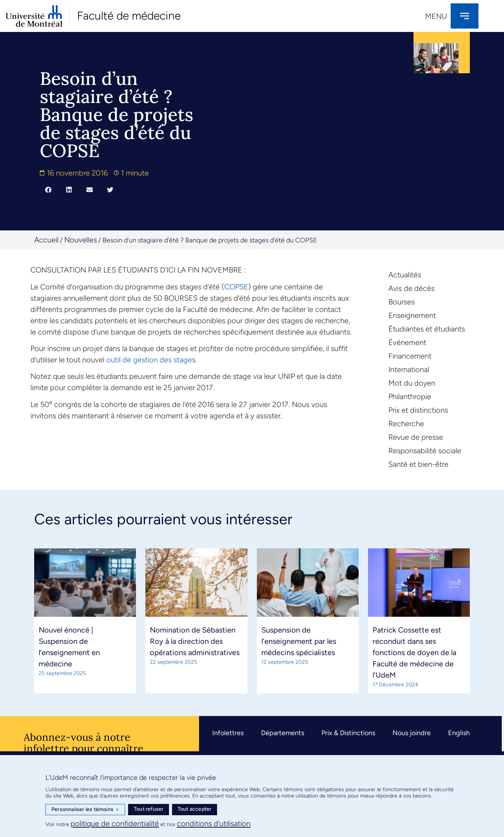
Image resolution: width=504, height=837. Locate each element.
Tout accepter (195, 809)
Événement (407, 342)
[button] (48, 189)
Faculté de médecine (129, 16)
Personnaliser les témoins (85, 810)
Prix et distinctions (418, 410)
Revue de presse (416, 437)
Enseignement (412, 315)
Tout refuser (149, 809)
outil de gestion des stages (151, 360)
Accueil (46, 240)
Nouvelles (81, 240)
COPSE (236, 287)
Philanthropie (410, 397)
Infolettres (228, 733)
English (459, 733)
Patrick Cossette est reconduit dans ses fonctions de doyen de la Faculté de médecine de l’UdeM (414, 652)
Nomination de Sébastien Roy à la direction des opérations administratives (195, 641)
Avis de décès (411, 288)
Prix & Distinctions (348, 733)
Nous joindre (412, 733)
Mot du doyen (412, 383)
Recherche (406, 424)
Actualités (405, 275)
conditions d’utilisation (214, 823)
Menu (436, 16)
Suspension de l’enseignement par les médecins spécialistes (299, 641)
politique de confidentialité (115, 823)
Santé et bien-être (418, 464)
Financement (410, 356)
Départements (283, 733)
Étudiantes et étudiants (427, 329)
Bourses (401, 302)
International (409, 369)
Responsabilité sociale (425, 451)
